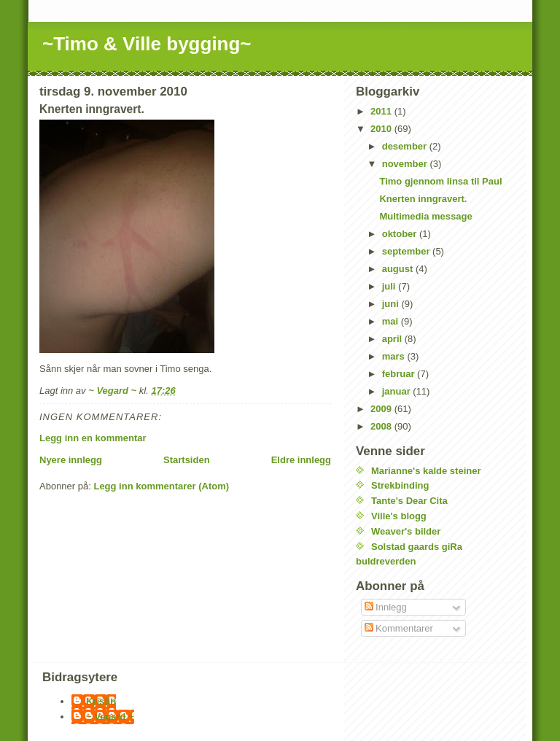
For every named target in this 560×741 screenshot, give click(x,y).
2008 (382, 426)
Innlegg (386, 607)
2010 (382, 129)
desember (406, 146)
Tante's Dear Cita (409, 501)
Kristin (101, 701)
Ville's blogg (399, 516)
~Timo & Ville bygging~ (147, 44)
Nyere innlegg (71, 460)
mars (395, 356)
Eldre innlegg (301, 460)
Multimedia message (425, 216)
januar (398, 391)
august (399, 269)
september (407, 251)
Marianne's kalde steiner (426, 471)
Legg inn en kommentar (93, 438)
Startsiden (187, 460)
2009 (382, 409)
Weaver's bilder (406, 531)
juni (392, 304)
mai (392, 321)
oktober (401, 234)
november (406, 164)
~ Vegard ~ (110, 717)
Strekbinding (400, 485)
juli (390, 286)
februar (400, 374)
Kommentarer (399, 628)
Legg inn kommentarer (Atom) (161, 486)
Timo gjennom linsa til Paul (440, 181)
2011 (382, 111)
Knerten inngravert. (423, 199)
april (393, 339)
